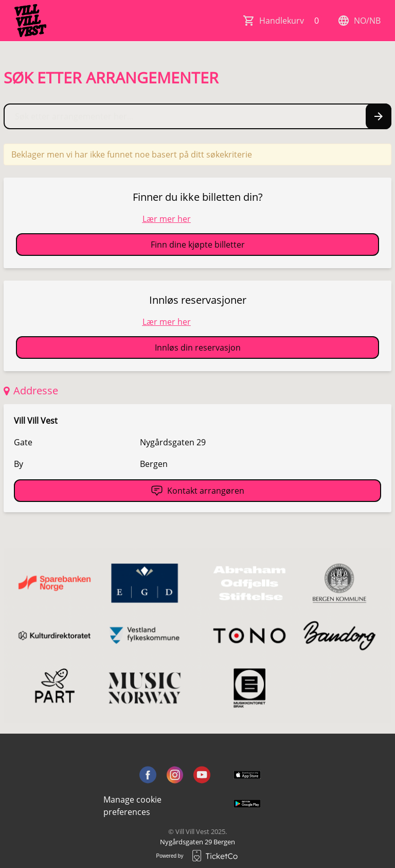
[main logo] (30, 21)
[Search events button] (379, 116)
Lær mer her (167, 219)
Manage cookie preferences (132, 806)
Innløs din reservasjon (198, 348)
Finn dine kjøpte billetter (198, 245)
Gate (23, 442)
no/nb (359, 21)
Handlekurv (291, 21)
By (19, 464)
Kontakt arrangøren (197, 491)
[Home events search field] (197, 116)
